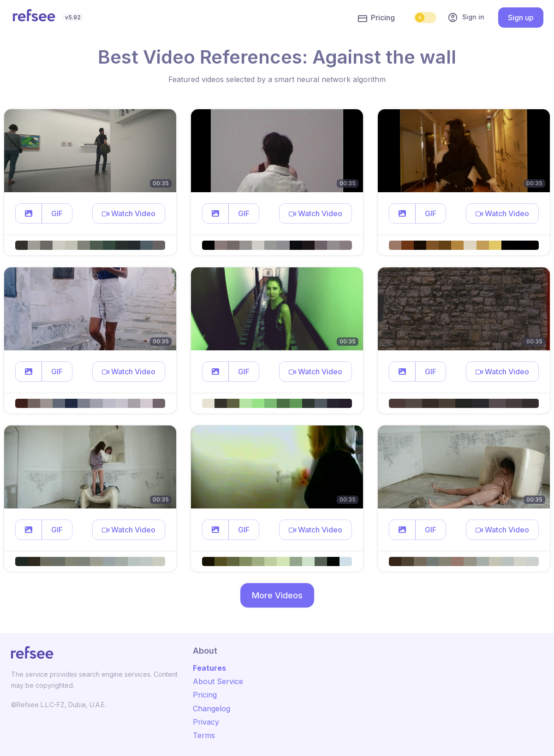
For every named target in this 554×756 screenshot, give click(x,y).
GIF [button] (57, 213)
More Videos (277, 595)
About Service (218, 681)
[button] (29, 213)
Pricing (376, 18)
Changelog (211, 709)
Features (209, 668)
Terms (204, 735)
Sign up (521, 18)
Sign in (466, 18)
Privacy (206, 722)
